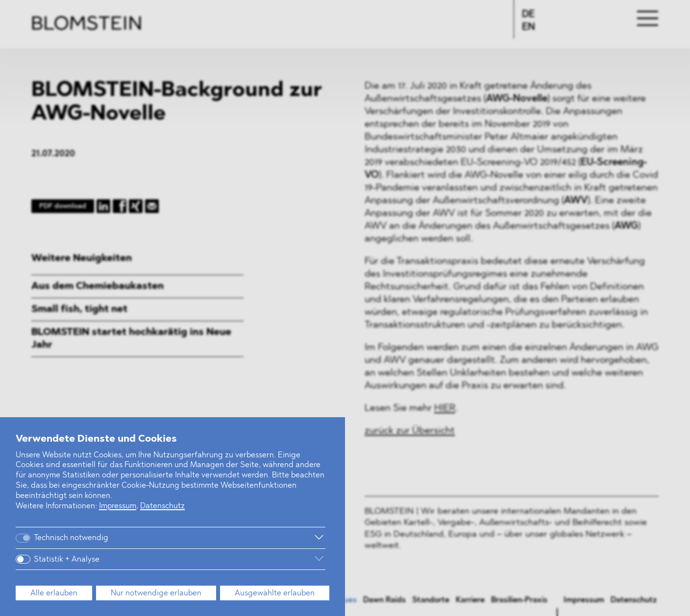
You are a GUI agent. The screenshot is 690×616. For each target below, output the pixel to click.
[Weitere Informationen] (225, 538)
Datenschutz (162, 506)
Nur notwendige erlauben (156, 593)
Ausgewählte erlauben (275, 593)
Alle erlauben (54, 593)
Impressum (118, 506)
